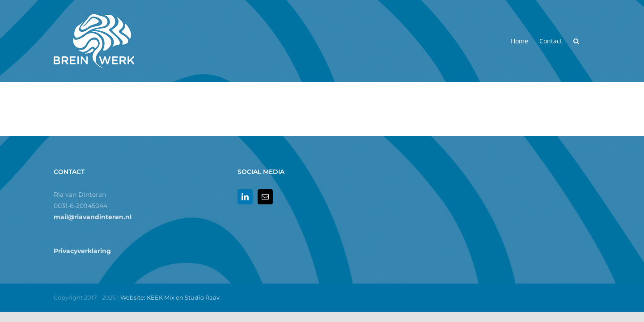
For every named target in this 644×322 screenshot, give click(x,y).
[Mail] (265, 197)
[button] (587, 41)
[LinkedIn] (245, 197)
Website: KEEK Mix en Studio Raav (170, 297)
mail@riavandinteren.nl (93, 217)
